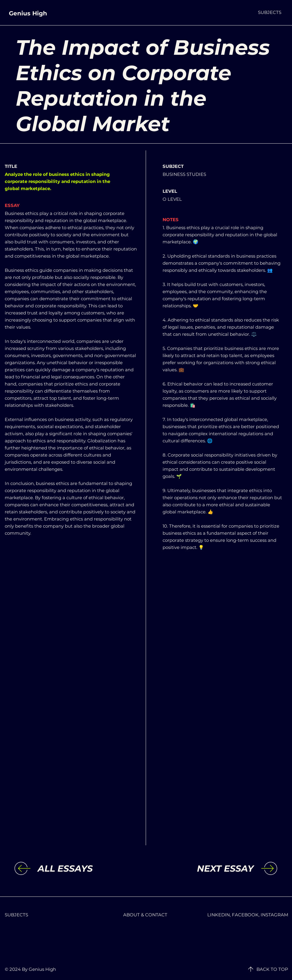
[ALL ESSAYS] (86, 869)
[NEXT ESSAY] (205, 869)
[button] (270, 12)
